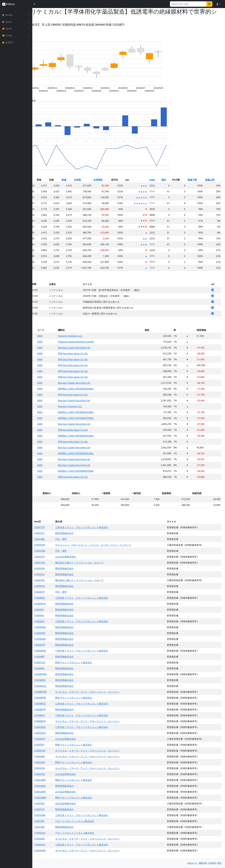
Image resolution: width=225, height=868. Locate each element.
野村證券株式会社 (89, 533)
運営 (220, 863)
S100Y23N (68, 551)
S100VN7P (68, 739)
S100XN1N (68, 604)
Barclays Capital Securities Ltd (98, 348)
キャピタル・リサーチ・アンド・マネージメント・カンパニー (112, 692)
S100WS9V (68, 680)
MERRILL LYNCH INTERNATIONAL (100, 389)
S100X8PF (67, 657)
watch (17, 22)
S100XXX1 (67, 574)
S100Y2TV (67, 557)
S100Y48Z (67, 539)
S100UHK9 (68, 792)
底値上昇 (212, 180)
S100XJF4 (67, 615)
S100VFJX (67, 745)
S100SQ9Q (68, 851)
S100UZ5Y (68, 774)
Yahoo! (40, 25)
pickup (17, 15)
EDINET (17, 42)
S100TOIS (67, 804)
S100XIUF (67, 621)
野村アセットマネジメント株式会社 (98, 663)
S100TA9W (68, 815)
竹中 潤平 (86, 539)
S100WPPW (68, 692)
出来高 (100, 180)
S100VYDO (68, 727)
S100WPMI (68, 698)
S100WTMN (68, 674)
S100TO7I (67, 809)
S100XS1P (67, 592)
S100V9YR (67, 762)
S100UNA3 (68, 786)
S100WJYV (67, 715)
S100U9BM (68, 798)
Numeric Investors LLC (94, 336)
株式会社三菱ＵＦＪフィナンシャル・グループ (104, 563)
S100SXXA (67, 839)
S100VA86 (67, 757)
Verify (17, 29)
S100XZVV (67, 568)
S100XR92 (67, 598)
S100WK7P (68, 710)
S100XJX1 (67, 610)
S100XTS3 (67, 580)
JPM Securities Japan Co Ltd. (97, 354)
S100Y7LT (67, 533)
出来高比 (117, 180)
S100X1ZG (68, 663)
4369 (67, 336)
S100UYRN (68, 780)
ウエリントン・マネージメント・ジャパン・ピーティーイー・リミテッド (118, 545)
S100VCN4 (68, 751)
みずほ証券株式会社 (90, 557)
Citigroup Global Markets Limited (100, 342)
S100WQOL (68, 686)
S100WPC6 (68, 704)
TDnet (17, 36)
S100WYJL (67, 668)
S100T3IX (67, 821)
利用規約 (213, 863)
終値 (88, 180)
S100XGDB (68, 639)
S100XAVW (68, 651)
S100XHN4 (68, 627)
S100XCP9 (67, 645)
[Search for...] (188, 4)
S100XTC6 (67, 586)
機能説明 (203, 863)
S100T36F (67, 827)
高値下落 (197, 180)
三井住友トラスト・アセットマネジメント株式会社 (106, 527)
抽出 (173, 180)
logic (163, 180)
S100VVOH (68, 733)
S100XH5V (68, 633)
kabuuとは (192, 863)
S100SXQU (68, 833)
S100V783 (67, 768)
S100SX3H (68, 845)
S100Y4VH (68, 545)
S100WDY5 (68, 721)
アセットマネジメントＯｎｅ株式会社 (100, 821)
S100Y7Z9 (67, 527)
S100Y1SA (67, 563)
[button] (218, 4)
